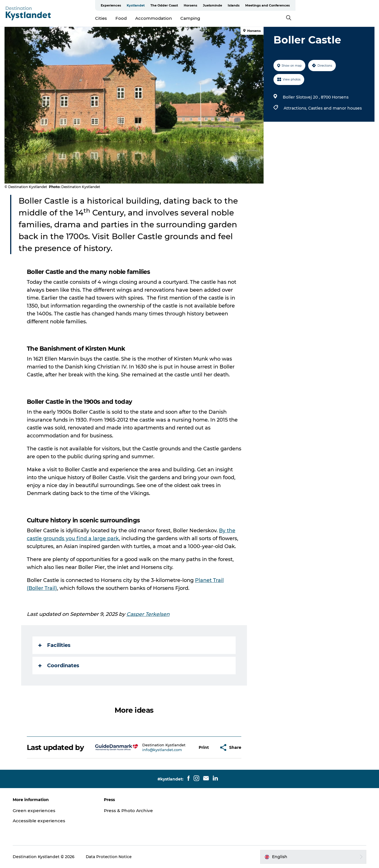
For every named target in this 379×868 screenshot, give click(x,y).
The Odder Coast (248, 5)
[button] (204, 748)
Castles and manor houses (334, 108)
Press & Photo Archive (130, 811)
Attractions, (295, 108)
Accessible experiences (41, 821)
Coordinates (59, 666)
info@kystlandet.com (163, 750)
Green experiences (36, 811)
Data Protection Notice (111, 857)
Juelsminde (296, 5)
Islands (317, 5)
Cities (143, 18)
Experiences (194, 5)
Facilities (55, 645)
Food (163, 18)
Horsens (274, 5)
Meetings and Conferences (351, 5)
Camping (232, 18)
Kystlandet (219, 5)
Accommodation (196, 18)
